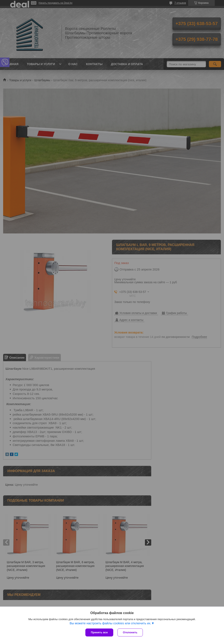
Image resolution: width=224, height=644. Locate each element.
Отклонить (130, 632)
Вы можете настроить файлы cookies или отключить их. (110, 623)
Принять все (99, 632)
